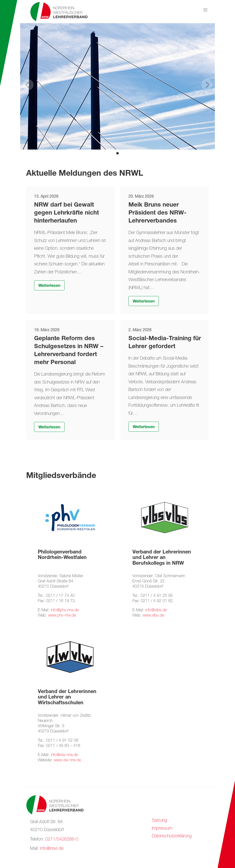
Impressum (162, 829)
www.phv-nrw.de (62, 616)
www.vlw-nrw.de (67, 760)
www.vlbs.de (153, 616)
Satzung (159, 821)
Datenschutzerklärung (172, 836)
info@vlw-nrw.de (64, 755)
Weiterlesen (49, 286)
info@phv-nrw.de (65, 610)
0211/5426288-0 (62, 840)
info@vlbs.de (156, 610)
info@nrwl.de (52, 849)
